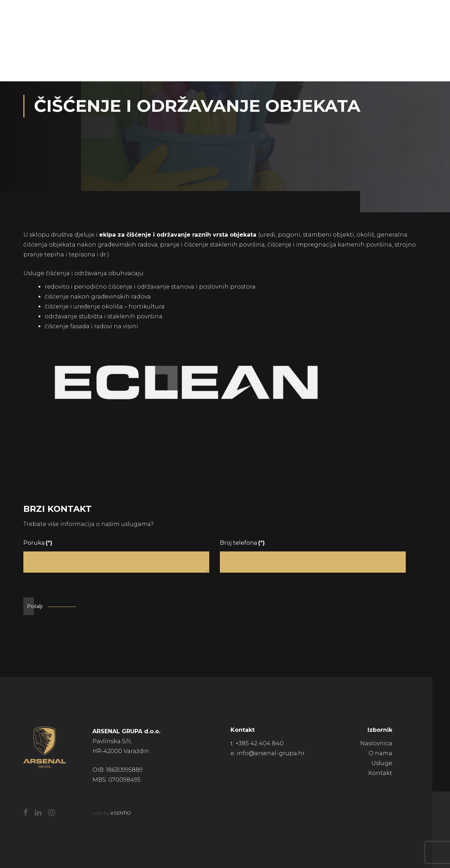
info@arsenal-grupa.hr (271, 753)
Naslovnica (376, 743)
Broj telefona (242, 543)
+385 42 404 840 (260, 743)
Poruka (38, 543)
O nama (380, 753)
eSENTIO (121, 813)
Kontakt (380, 773)
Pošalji (35, 606)
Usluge (382, 763)
